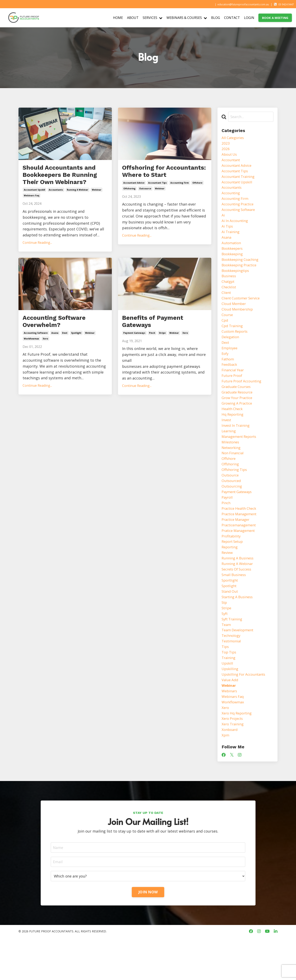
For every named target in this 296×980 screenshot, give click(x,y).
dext (65, 350)
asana (55, 350)
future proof (233, 392)
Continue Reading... (37, 257)
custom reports (236, 345)
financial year (234, 386)
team (227, 659)
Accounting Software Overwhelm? (61, 337)
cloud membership (238, 321)
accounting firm (180, 195)
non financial (234, 475)
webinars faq (32, 209)
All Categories (234, 138)
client (227, 304)
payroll (228, 522)
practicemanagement (241, 552)
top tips (230, 688)
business (229, 286)
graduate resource (239, 410)
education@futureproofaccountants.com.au (234, 4)
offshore (197, 195)
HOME (118, 18)
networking (232, 469)
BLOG (216, 18)
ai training (231, 239)
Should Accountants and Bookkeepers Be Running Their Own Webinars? (59, 182)
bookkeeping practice (241, 274)
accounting (232, 197)
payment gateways (134, 350)
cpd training (233, 339)
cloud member (235, 316)
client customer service (243, 310)
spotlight (76, 350)
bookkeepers (233, 257)
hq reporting (234, 434)
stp (225, 635)
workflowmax (31, 356)
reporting (231, 576)
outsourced (232, 505)
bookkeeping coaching (242, 268)
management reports (241, 458)
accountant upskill (34, 204)
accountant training (240, 179)
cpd (225, 333)
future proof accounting (243, 398)
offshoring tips (235, 493)
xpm (226, 777)
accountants (56, 204)
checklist (230, 298)
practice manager (237, 546)
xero (45, 356)
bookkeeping (233, 262)
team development (239, 665)
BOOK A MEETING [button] (275, 18)
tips (225, 682)
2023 (226, 144)
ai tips (228, 233)
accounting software (36, 350)
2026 (226, 150)
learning (229, 452)
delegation (231, 351)
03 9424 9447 (284, 4)
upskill (228, 700)
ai (223, 221)
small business (235, 605)
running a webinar (77, 204)
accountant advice (134, 195)
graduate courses (238, 404)
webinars (230, 729)
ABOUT (133, 18)
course (228, 327)
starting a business (239, 629)
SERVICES (153, 18)
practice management (241, 540)
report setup (234, 570)
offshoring (129, 201)
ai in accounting (236, 227)
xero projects (233, 759)
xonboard (230, 771)
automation (232, 251)
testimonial (232, 676)
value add (230, 718)
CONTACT (232, 18)
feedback (230, 381)
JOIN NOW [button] (148, 934)
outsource (145, 201)
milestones (231, 464)
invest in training (237, 446)
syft (225, 647)
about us (230, 156)
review (228, 582)
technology (232, 670)
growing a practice (238, 422)
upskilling (231, 706)
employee (230, 363)
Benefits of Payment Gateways (159, 337)
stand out (231, 623)
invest (227, 440)
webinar (97, 204)
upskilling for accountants (246, 712)
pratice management (240, 558)
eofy (225, 369)
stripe (162, 350)
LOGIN (249, 18)
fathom (228, 375)
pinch (152, 350)
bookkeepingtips (237, 280)
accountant (232, 162)
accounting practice (239, 209)
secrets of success (238, 599)
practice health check (241, 534)
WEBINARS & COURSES (187, 18)
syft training (233, 653)
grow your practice (239, 416)
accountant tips (157, 195)
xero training (234, 765)
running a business (239, 588)
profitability (232, 564)
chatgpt (229, 292)
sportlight (231, 611)
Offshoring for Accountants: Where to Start (164, 177)
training (229, 694)
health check (233, 428)
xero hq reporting (238, 753)
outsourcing (233, 511)
